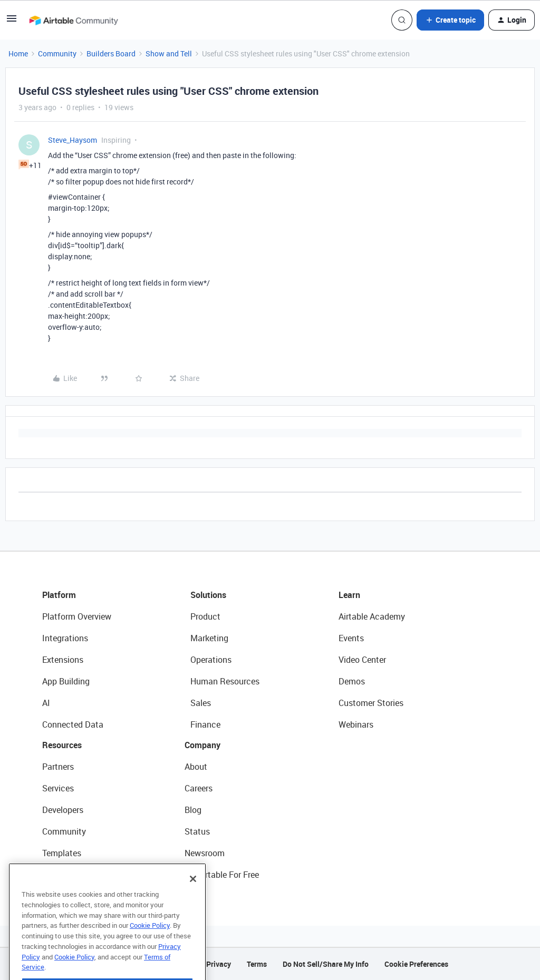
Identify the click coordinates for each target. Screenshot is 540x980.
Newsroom (205, 853)
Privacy (219, 964)
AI (46, 703)
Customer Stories (371, 703)
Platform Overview (77, 616)
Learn (349, 595)
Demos (352, 681)
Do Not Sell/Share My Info (326, 964)
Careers (199, 788)
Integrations (65, 638)
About (196, 767)
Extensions (63, 660)
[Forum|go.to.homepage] (73, 20)
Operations (211, 660)
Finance (205, 724)
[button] (12, 22)
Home (18, 53)
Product (205, 616)
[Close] (193, 893)
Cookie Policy (150, 939)
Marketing (209, 638)
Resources (62, 745)
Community (57, 53)
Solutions (208, 595)
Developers (63, 810)
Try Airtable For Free (222, 875)
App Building (66, 681)
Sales (201, 703)
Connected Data (73, 724)
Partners (58, 767)
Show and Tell (169, 53)
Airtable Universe (74, 875)
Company (202, 745)
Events (351, 638)
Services (58, 788)
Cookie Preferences (416, 964)
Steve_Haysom (73, 140)
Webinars (356, 724)
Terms (257, 964)
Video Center (362, 660)
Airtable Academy (372, 616)
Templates (62, 853)
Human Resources (225, 681)
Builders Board (111, 53)
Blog (193, 810)
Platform (59, 595)
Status (197, 831)
